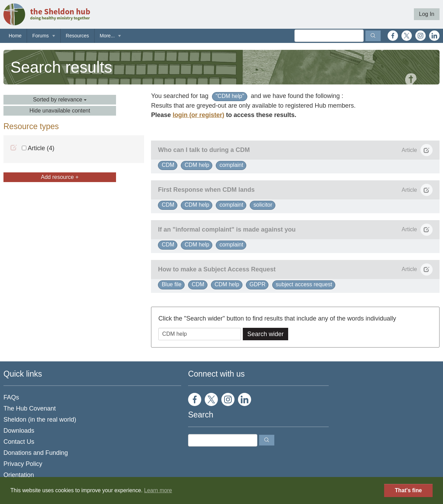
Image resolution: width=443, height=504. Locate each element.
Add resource (60, 177)
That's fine (408, 490)
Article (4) (38, 148)
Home (15, 36)
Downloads (19, 431)
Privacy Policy (23, 464)
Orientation (19, 475)
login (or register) (198, 115)
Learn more (158, 490)
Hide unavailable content (60, 111)
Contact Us (19, 442)
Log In (427, 14)
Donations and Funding (36, 453)
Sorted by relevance (60, 100)
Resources (77, 36)
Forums (40, 36)
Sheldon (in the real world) (40, 420)
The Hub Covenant (30, 408)
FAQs (11, 397)
